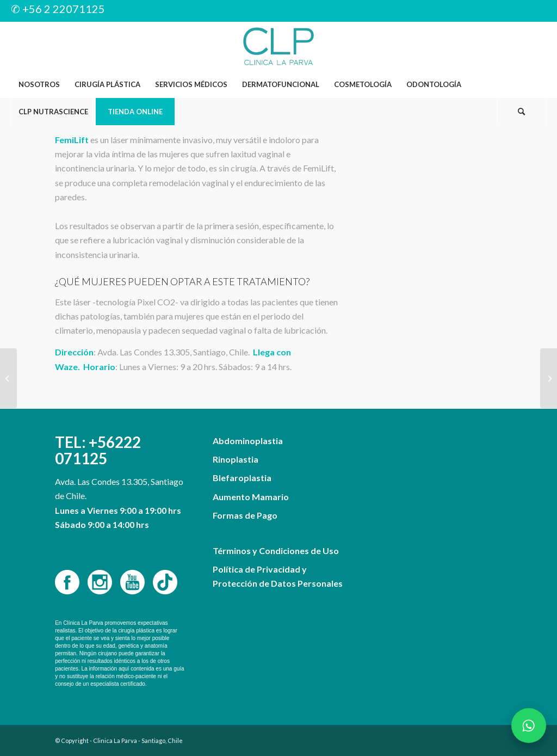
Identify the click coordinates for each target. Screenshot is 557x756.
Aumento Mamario (251, 497)
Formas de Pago (245, 515)
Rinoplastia (236, 459)
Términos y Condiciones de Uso (276, 551)
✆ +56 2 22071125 (58, 9)
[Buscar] (522, 112)
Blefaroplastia (242, 478)
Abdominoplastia (248, 441)
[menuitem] (39, 84)
